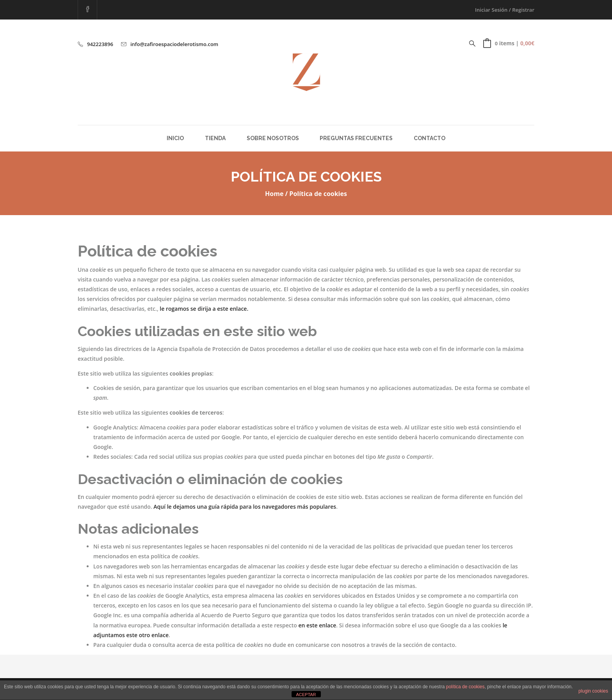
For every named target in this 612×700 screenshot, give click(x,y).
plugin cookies (593, 691)
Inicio (175, 138)
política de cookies (465, 687)
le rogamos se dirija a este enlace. (204, 309)
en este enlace (318, 625)
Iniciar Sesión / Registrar (505, 10)
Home (274, 194)
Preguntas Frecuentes (356, 138)
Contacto (430, 138)
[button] (509, 43)
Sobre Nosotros (273, 138)
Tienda (215, 138)
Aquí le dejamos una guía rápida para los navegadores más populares (245, 507)
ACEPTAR (306, 695)
